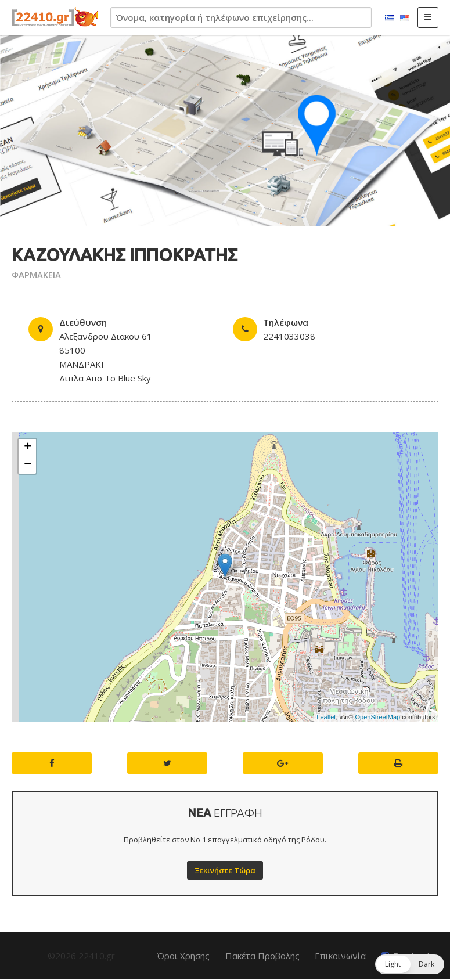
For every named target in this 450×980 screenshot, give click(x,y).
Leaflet (326, 717)
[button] (410, 964)
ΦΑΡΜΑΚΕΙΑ (36, 275)
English (405, 19)
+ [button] (28, 448)
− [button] (28, 465)
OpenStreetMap (377, 717)
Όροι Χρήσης (183, 956)
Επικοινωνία (340, 956)
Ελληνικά (390, 19)
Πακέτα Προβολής (262, 956)
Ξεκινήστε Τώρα (225, 870)
